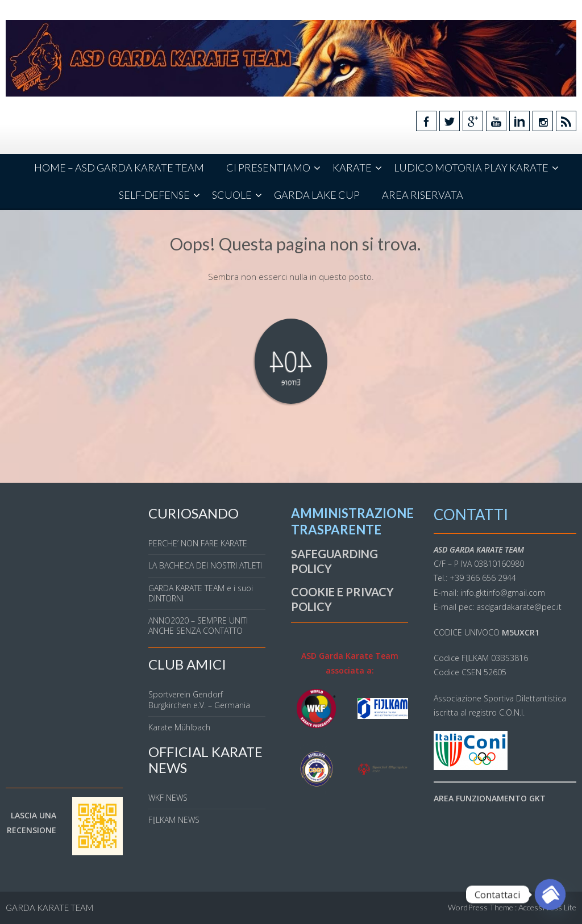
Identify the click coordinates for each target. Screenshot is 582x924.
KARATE (352, 168)
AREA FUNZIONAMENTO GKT (490, 798)
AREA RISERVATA (423, 195)
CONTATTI (471, 515)
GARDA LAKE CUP (317, 195)
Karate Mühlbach (179, 727)
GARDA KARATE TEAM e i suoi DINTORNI (201, 593)
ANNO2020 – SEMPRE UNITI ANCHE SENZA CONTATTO (198, 626)
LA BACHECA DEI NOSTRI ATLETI (205, 565)
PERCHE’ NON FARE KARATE (198, 543)
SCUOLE (232, 195)
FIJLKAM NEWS (174, 820)
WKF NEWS (168, 798)
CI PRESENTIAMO (268, 168)
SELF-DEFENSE (154, 195)
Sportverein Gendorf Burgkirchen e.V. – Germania (199, 699)
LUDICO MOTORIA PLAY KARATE (471, 168)
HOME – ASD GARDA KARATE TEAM (119, 168)
